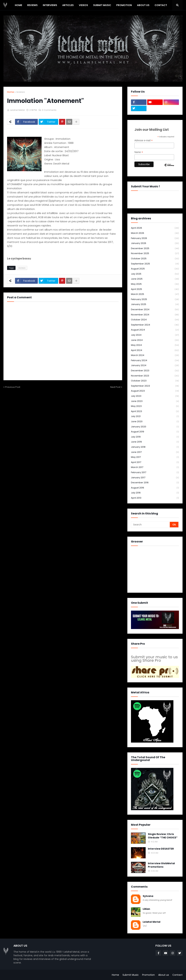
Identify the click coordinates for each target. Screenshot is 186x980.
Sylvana (148, 896)
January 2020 (155, 427)
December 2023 (155, 371)
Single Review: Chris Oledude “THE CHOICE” (163, 836)
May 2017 (155, 457)
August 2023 (155, 391)
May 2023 (155, 406)
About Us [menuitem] (143, 5)
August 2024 (155, 330)
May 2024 (155, 345)
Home (11, 92)
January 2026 (155, 243)
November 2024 (155, 315)
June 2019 (155, 442)
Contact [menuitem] (161, 5)
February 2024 (155, 361)
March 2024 (155, 355)
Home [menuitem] (18, 5)
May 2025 (155, 284)
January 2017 (155, 478)
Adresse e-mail (143, 140)
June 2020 (155, 422)
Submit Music (131, 975)
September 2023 (155, 386)
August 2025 (155, 269)
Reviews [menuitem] (32, 5)
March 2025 (155, 294)
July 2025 (155, 274)
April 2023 (155, 411)
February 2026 (155, 238)
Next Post (115, 387)
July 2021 (155, 416)
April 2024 (155, 350)
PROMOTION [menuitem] (124, 5)
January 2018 (155, 447)
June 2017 (155, 452)
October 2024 (155, 320)
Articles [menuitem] (68, 5)
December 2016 (155, 483)
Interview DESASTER (161, 849)
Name (139, 152)
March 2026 (155, 233)
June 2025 (155, 279)
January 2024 (155, 366)
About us (164, 975)
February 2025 (155, 299)
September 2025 (155, 264)
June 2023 (155, 401)
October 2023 (155, 381)
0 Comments (49, 110)
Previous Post (13, 387)
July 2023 (155, 396)
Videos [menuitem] (83, 5)
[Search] (151, 525)
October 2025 (155, 259)
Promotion (148, 975)
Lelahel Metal (151, 922)
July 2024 (155, 335)
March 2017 (155, 467)
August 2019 (155, 432)
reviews (20, 92)
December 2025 (155, 249)
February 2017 (155, 473)
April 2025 (155, 289)
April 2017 (155, 462)
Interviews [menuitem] (50, 5)
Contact (177, 975)
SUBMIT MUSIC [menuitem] (102, 5)
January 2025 (155, 304)
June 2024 (155, 340)
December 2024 (155, 310)
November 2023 (155, 376)
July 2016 (155, 493)
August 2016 (155, 488)
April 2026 (155, 228)
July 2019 (155, 437)
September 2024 (155, 325)
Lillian (146, 909)
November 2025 (155, 254)
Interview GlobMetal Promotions (161, 865)
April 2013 (155, 498)
